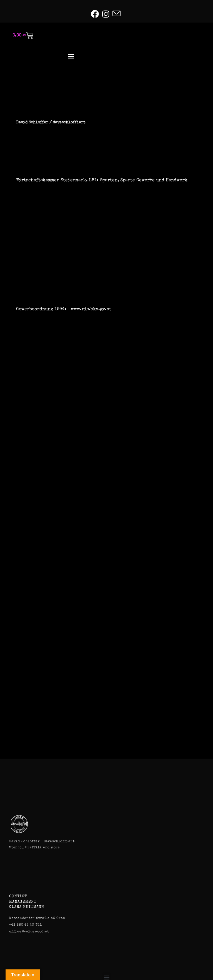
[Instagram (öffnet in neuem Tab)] (106, 14)
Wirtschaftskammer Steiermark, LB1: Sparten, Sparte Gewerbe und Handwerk (102, 180)
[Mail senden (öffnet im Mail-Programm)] (116, 14)
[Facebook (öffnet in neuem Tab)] (96, 14)
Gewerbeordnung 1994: (41, 309)
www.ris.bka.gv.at (91, 309)
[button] (71, 56)
